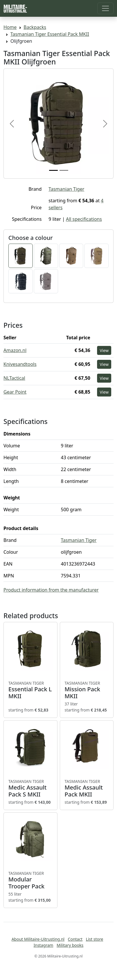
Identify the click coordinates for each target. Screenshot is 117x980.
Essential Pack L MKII (30, 690)
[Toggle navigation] (105, 8)
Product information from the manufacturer (51, 590)
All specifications (84, 219)
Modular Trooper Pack (30, 880)
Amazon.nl (15, 350)
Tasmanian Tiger (66, 189)
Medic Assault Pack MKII (87, 788)
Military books (70, 945)
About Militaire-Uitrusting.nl (38, 939)
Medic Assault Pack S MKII (30, 788)
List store (94, 939)
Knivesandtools (20, 364)
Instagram (43, 945)
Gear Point (15, 392)
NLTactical (14, 378)
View (104, 350)
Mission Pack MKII (87, 690)
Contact (75, 939)
